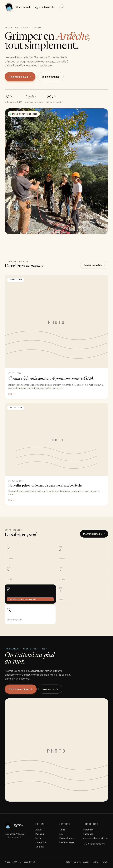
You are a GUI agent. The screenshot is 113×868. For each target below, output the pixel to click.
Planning (40, 834)
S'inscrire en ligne (21, 689)
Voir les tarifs (50, 689)
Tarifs (62, 830)
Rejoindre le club (20, 77)
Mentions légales (67, 842)
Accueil (39, 830)
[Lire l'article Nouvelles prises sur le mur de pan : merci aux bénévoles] (56, 454)
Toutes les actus (94, 265)
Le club (39, 838)
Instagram (88, 830)
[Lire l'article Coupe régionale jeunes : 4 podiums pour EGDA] (56, 337)
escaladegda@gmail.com (96, 838)
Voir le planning (50, 77)
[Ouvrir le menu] (62, 7)
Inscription (41, 842)
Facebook (89, 834)
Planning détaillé (94, 534)
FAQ (62, 834)
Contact (40, 847)
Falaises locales (67, 838)
